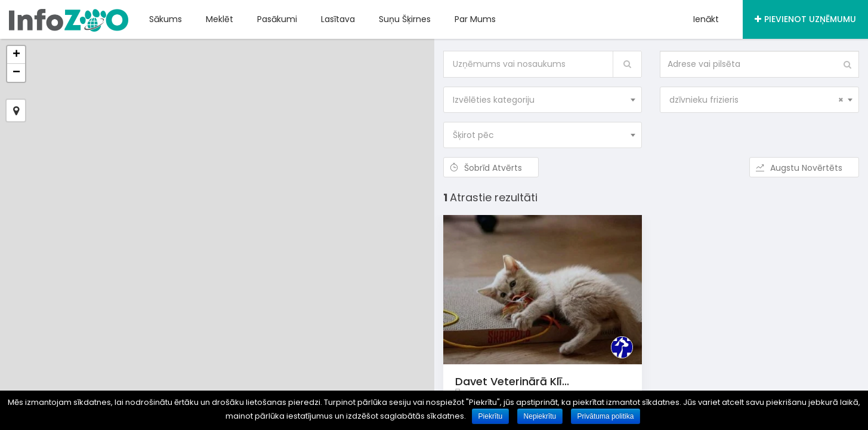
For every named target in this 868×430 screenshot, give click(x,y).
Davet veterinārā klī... (512, 381)
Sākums (166, 19)
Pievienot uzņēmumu (805, 19)
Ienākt (706, 19)
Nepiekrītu (540, 416)
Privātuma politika (606, 416)
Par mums (475, 19)
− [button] (16, 73)
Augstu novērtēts (804, 168)
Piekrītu (491, 416)
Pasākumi (277, 19)
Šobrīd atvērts (491, 168)
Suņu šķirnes (405, 19)
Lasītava (338, 19)
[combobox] (543, 100)
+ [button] (16, 55)
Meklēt (220, 19)
